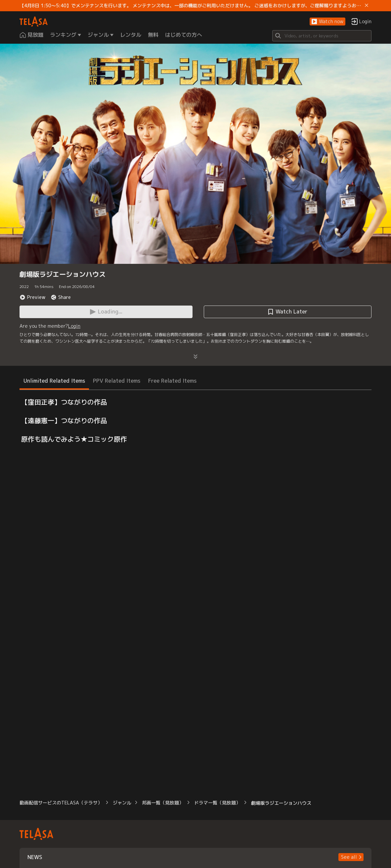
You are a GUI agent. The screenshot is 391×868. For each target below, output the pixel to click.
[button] (327, 22)
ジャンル (122, 803)
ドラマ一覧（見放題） (217, 803)
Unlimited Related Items (54, 381)
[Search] (322, 36)
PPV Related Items (117, 381)
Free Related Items (172, 381)
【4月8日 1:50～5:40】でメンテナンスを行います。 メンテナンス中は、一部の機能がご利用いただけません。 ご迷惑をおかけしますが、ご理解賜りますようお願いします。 (191, 6)
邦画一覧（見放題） (163, 803)
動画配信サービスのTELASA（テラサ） (61, 803)
